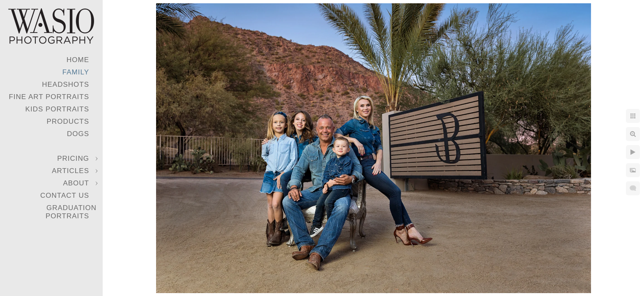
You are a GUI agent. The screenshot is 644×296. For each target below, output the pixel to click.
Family (76, 72)
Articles (70, 171)
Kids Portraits (57, 109)
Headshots (66, 84)
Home (78, 60)
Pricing (73, 158)
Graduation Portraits (71, 212)
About (76, 183)
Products (68, 121)
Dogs (78, 134)
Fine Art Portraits (49, 97)
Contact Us (65, 195)
